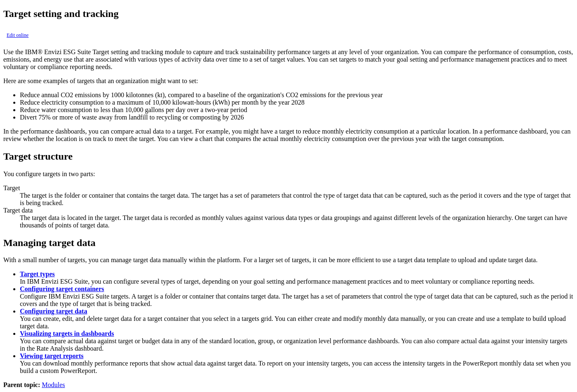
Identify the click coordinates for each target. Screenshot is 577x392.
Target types (37, 274)
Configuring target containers (62, 289)
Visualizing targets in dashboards (67, 333)
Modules (53, 385)
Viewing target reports (52, 356)
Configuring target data (54, 311)
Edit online (18, 35)
